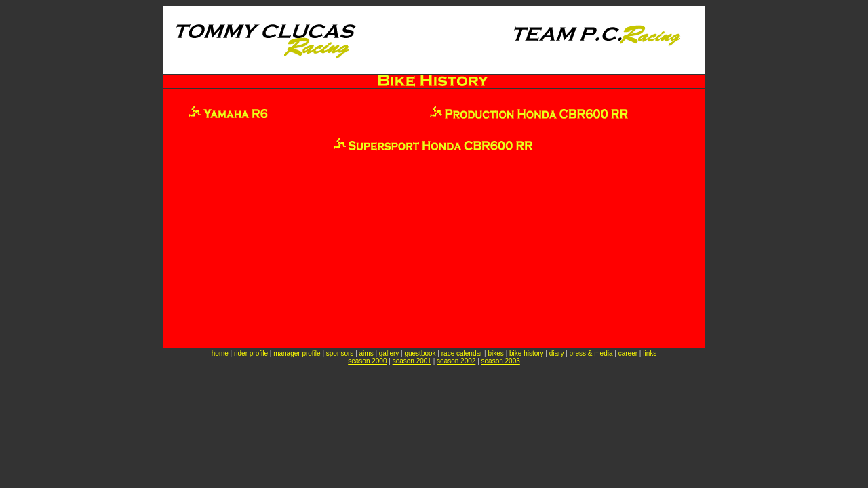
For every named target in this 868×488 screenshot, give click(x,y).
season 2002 (456, 361)
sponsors (340, 353)
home (220, 353)
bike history (527, 353)
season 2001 (412, 361)
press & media (591, 353)
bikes (496, 353)
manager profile (297, 353)
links (650, 353)
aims (367, 353)
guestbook (420, 353)
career (628, 353)
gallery (389, 353)
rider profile (251, 353)
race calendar (462, 353)
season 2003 (501, 361)
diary (557, 353)
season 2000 (367, 361)
